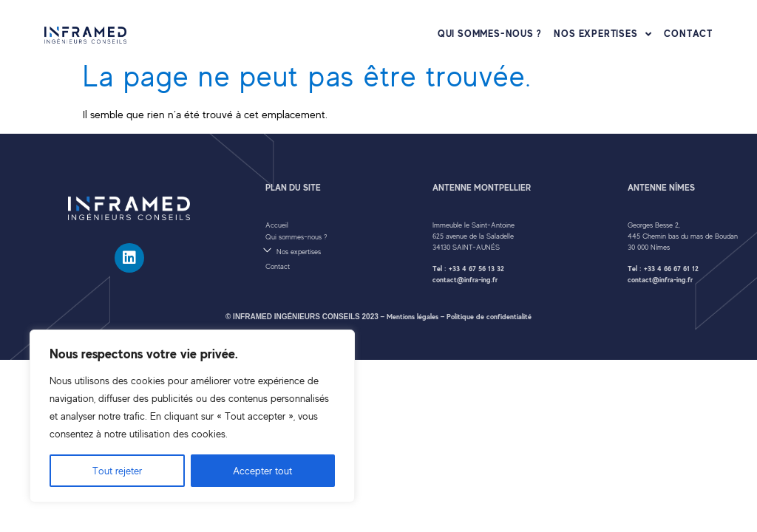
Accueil (277, 225)
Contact (688, 34)
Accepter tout (262, 471)
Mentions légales (413, 317)
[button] (341, 250)
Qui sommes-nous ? (490, 34)
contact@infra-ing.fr (465, 280)
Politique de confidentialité (489, 317)
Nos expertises (602, 34)
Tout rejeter (117, 471)
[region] (192, 416)
